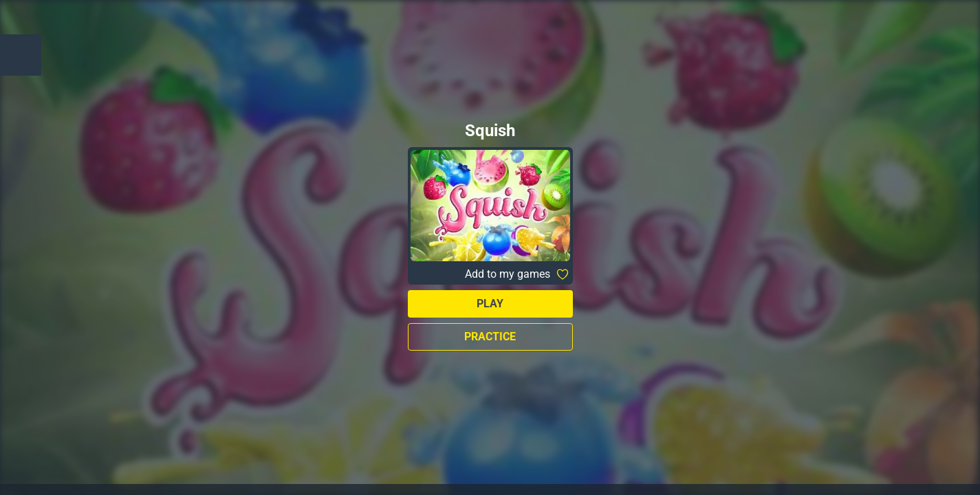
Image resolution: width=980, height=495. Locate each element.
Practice (490, 337)
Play (490, 304)
